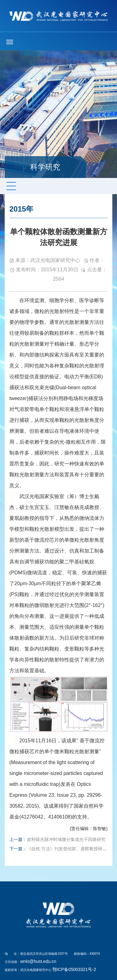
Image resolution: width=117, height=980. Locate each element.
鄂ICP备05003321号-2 (74, 969)
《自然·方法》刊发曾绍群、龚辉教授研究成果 (71, 849)
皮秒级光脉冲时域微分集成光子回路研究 (66, 839)
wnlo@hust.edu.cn (38, 961)
